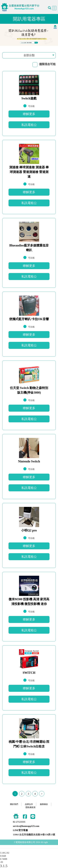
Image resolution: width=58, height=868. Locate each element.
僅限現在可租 (47, 64)
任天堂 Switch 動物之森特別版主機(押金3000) (29, 390)
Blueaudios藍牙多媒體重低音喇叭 (29, 248)
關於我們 (14, 804)
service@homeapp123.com (26, 826)
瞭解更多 (29, 114)
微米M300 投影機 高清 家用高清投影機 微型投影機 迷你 (29, 602)
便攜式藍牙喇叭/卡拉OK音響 (29, 319)
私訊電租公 (29, 125)
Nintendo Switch (29, 461)
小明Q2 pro (29, 530)
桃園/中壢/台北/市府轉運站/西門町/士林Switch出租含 (29, 744)
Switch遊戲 (29, 98)
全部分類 (29, 55)
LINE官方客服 (20, 830)
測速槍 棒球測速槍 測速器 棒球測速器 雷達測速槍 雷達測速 (29, 172)
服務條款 (44, 804)
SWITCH (29, 673)
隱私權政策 (31, 807)
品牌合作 (29, 804)
